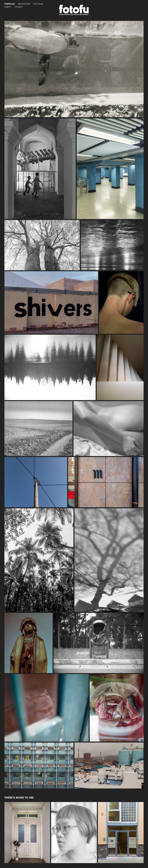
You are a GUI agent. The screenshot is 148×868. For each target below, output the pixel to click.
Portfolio (10, 4)
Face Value (38, 4)
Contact (18, 7)
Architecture (24, 4)
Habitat (8, 7)
